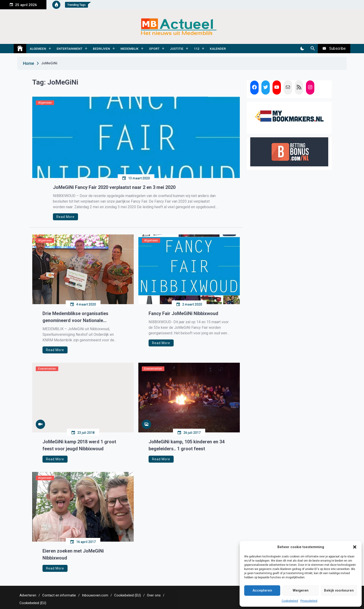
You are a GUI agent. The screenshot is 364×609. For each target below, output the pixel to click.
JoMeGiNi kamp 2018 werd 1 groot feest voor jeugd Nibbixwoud (79, 445)
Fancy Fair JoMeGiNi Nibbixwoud (183, 313)
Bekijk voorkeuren (339, 590)
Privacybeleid (309, 601)
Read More (65, 217)
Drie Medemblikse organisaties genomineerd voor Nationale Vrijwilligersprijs (75, 317)
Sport (154, 49)
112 (197, 49)
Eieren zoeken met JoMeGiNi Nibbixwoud (73, 554)
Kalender (218, 49)
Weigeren (301, 590)
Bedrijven (101, 49)
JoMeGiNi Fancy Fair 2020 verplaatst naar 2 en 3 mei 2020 (114, 187)
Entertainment (70, 49)
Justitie (177, 49)
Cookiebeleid (290, 601)
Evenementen (47, 369)
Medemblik (130, 49)
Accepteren (262, 590)
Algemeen (38, 49)
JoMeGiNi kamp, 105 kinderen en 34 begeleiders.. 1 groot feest (187, 445)
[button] (355, 547)
